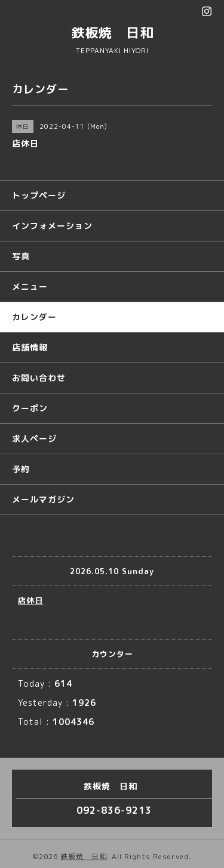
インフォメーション (52, 226)
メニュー (30, 286)
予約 (21, 469)
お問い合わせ (39, 378)
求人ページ (34, 438)
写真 (21, 256)
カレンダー (34, 317)
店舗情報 (30, 347)
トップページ (39, 195)
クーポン (30, 408)
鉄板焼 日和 (112, 32)
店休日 (30, 600)
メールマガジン (43, 499)
